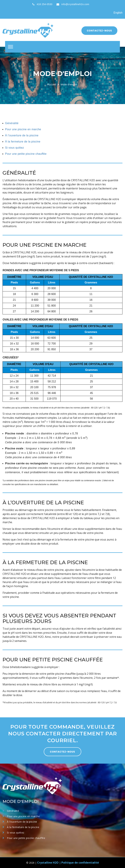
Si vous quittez (15, 148)
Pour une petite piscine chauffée (26, 154)
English (118, 13)
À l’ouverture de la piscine (22, 135)
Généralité (12, 123)
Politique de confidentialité (80, 863)
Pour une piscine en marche (23, 129)
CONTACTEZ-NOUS (63, 752)
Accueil (52, 84)
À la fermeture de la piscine (23, 142)
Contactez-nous (99, 31)
